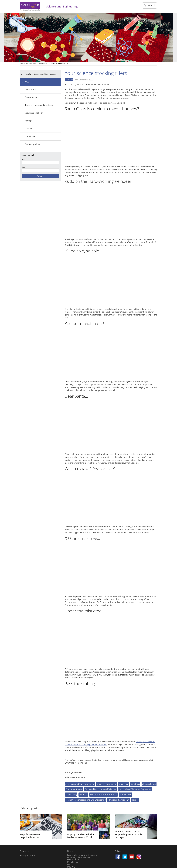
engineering (71, 795)
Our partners (31, 136)
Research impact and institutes (39, 105)
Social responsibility (34, 113)
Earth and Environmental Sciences (100, 789)
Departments (31, 97)
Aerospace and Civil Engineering (80, 784)
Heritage (29, 121)
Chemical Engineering (107, 784)
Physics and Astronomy (119, 800)
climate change (149, 784)
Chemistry (123, 784)
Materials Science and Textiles (104, 795)
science (135, 800)
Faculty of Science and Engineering (40, 74)
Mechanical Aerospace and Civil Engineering (86, 800)
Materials (83, 795)
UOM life (28, 129)
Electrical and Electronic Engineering (135, 789)
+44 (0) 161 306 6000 (29, 855)
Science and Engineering (28, 63)
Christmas (135, 784)
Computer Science (74, 789)
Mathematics (125, 795)
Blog (27, 82)
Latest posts (30, 89)
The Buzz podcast (33, 144)
